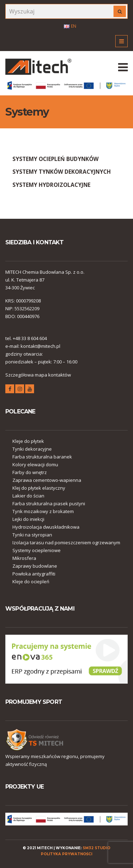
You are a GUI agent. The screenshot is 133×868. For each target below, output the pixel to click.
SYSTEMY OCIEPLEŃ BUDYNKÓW (56, 159)
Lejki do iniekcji (28, 519)
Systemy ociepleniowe (37, 550)
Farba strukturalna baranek (42, 457)
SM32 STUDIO (96, 848)
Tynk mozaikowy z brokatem (43, 511)
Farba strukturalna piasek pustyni (49, 503)
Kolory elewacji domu (35, 464)
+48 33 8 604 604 (30, 338)
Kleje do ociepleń (31, 582)
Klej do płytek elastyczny (39, 488)
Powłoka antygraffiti (34, 574)
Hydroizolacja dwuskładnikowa (46, 527)
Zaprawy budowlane (35, 566)
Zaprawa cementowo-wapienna (47, 480)
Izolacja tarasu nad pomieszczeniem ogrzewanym (66, 542)
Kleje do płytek (28, 441)
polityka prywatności (66, 854)
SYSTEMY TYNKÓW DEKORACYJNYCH (62, 172)
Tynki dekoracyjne (32, 449)
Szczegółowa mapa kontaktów (38, 375)
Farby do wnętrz (30, 472)
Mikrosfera (24, 558)
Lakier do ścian (28, 496)
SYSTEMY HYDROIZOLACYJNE (51, 185)
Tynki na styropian (32, 535)
